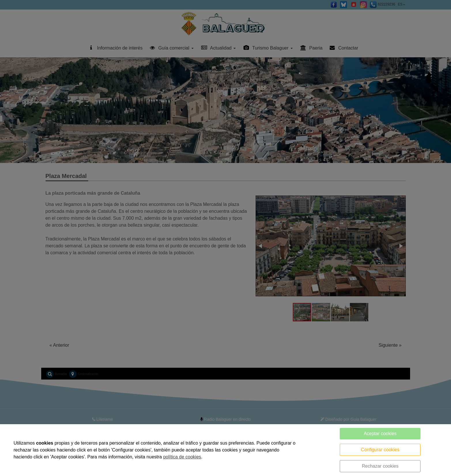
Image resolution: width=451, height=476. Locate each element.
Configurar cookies (380, 450)
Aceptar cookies (380, 434)
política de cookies (182, 457)
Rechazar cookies (380, 466)
